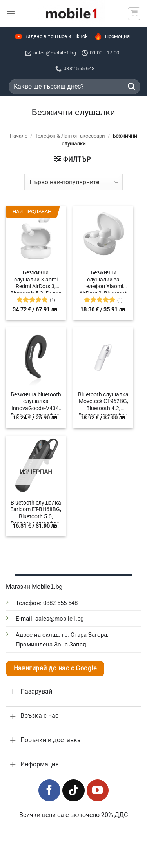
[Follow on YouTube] (98, 790)
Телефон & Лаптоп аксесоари (70, 136)
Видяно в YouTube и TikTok (51, 36)
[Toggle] (13, 692)
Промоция (112, 36)
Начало (19, 136)
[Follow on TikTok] (73, 790)
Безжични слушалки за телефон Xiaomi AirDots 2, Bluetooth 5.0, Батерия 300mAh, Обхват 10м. (103, 281)
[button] (11, 14)
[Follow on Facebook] (49, 790)
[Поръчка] (73, 182)
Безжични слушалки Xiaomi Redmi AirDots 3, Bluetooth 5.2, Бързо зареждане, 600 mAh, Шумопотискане (36, 281)
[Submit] (132, 86)
